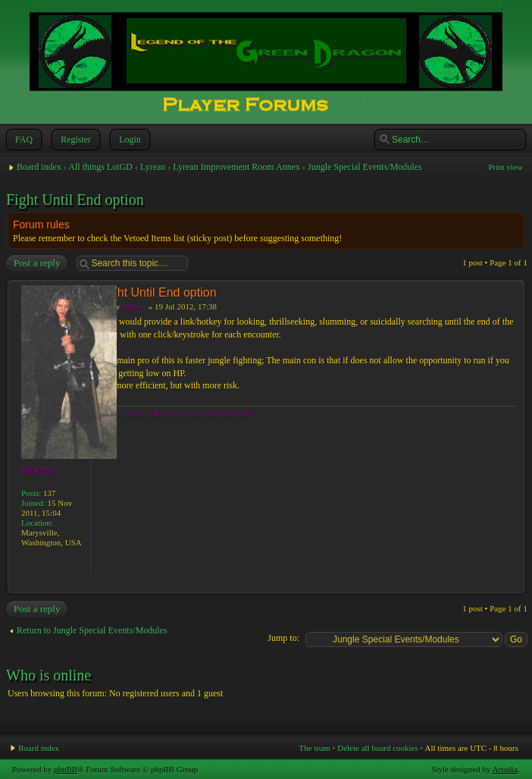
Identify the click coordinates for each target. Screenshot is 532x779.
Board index (39, 167)
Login (128, 140)
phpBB (66, 769)
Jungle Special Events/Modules (365, 167)
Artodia (505, 769)
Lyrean (153, 167)
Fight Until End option (75, 199)
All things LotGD (100, 167)
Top (513, 585)
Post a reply (36, 263)
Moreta (134, 306)
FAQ (22, 140)
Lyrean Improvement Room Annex (236, 167)
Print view (505, 167)
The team (315, 748)
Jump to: (283, 638)
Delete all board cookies (378, 748)
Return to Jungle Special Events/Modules (92, 630)
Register (74, 140)
